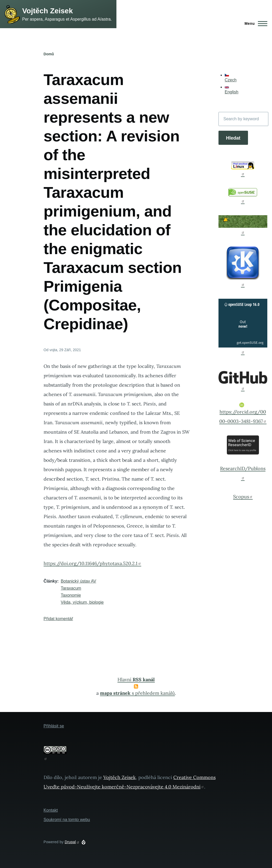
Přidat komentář (58, 619)
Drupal (72, 842)
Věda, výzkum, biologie (82, 602)
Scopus (243, 497)
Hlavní (136, 680)
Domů (49, 54)
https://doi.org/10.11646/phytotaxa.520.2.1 (92, 563)
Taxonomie (71, 595)
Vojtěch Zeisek (48, 11)
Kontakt (51, 810)
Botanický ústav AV (79, 581)
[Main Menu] (254, 23)
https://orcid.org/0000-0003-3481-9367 (243, 413)
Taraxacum (71, 588)
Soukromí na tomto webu (67, 820)
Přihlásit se (54, 726)
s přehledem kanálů (137, 693)
